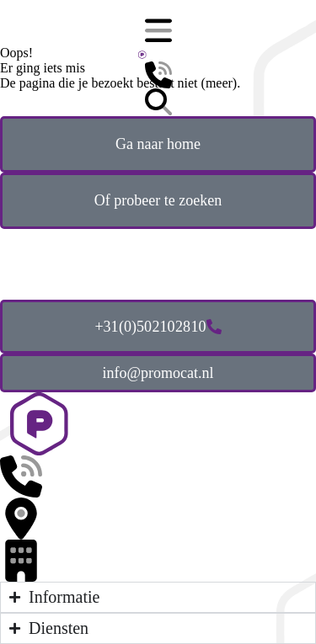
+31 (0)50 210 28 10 (158, 327)
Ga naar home (158, 144)
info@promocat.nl (158, 373)
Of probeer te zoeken (158, 200)
